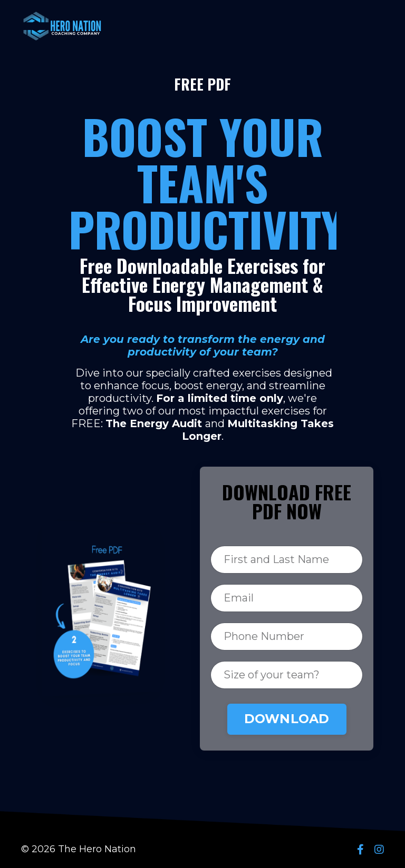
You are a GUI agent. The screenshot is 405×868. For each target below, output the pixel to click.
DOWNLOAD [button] (287, 719)
